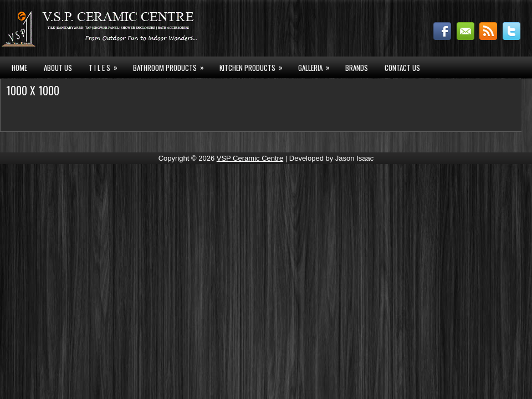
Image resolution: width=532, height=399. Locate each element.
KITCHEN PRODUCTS (255, 66)
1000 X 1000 (33, 90)
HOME (19, 68)
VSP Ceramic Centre (250, 158)
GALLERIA (318, 66)
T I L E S (107, 66)
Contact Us (402, 68)
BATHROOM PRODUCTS (172, 66)
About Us (58, 68)
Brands (357, 68)
